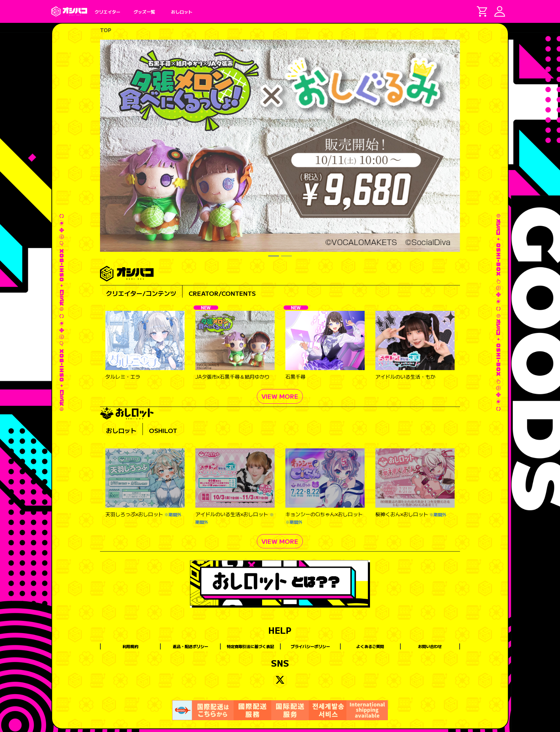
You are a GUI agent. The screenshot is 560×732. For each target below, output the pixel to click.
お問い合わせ (430, 646)
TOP (106, 30)
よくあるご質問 (370, 646)
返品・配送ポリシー (191, 646)
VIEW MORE (280, 396)
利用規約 (130, 646)
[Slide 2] (286, 256)
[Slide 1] (274, 256)
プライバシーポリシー (310, 646)
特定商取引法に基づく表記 (250, 646)
